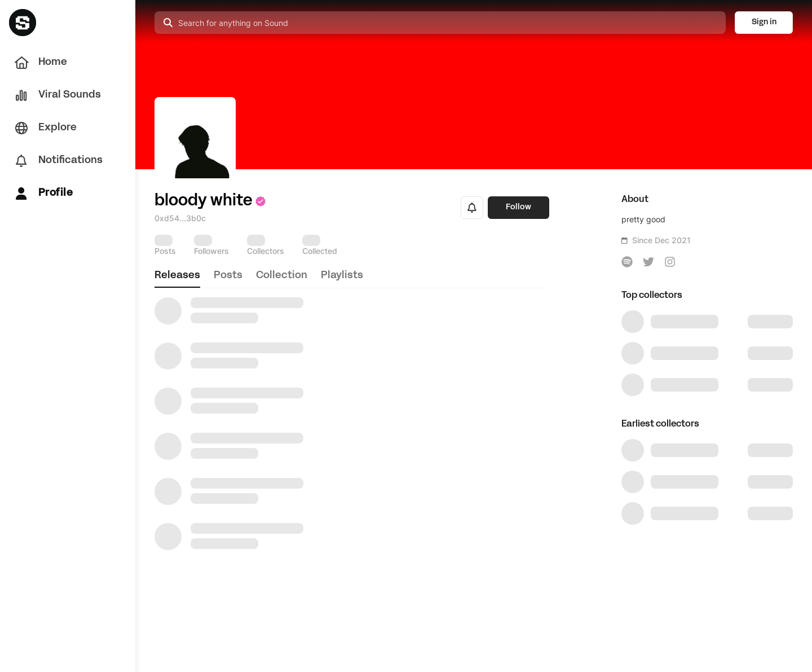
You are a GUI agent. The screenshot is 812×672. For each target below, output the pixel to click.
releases (177, 276)
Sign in (764, 22)
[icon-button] (627, 262)
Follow (518, 207)
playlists (342, 276)
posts (228, 276)
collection (282, 276)
